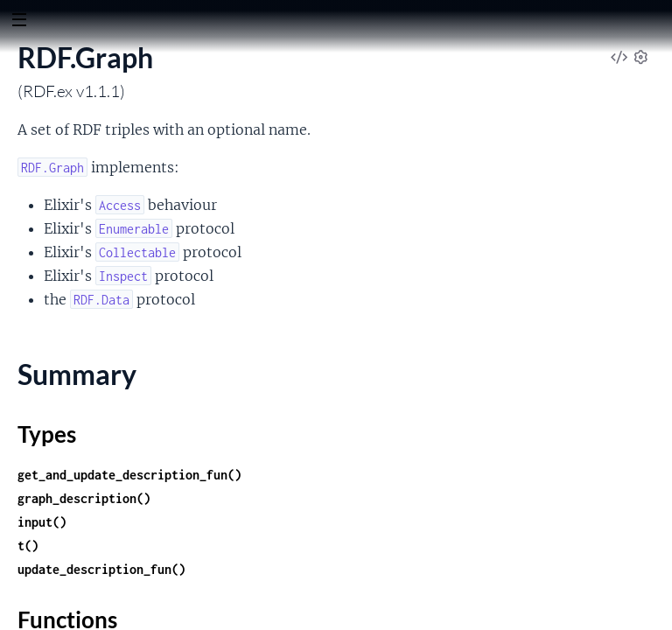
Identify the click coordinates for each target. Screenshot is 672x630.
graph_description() (84, 498)
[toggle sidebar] (19, 22)
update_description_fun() (101, 569)
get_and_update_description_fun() (129, 475)
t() (28, 546)
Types (47, 434)
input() (42, 522)
